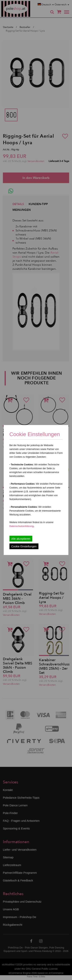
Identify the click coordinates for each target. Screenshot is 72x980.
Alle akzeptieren (21, 539)
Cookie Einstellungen (24, 546)
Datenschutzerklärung (22, 526)
